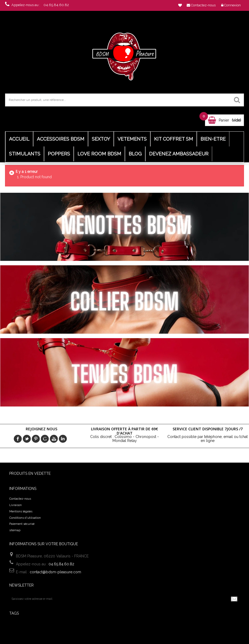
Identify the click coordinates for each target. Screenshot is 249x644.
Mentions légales (21, 511)
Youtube (54, 439)
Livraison (16, 505)
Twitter (27, 439)
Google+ (45, 439)
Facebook (18, 439)
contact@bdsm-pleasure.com (55, 572)
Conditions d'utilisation (25, 518)
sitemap (15, 530)
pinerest (36, 439)
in (63, 439)
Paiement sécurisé (22, 524)
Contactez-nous (20, 499)
